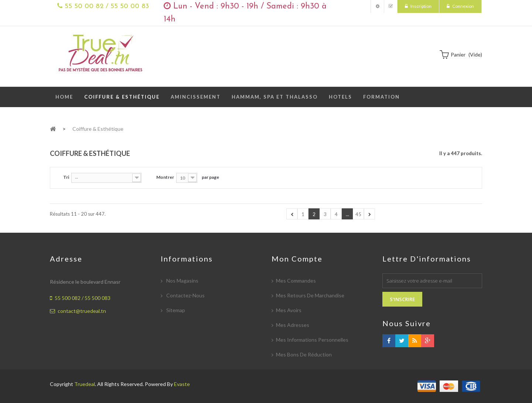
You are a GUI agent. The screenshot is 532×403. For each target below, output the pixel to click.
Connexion (463, 6)
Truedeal (85, 384)
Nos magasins (182, 281)
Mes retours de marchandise (310, 295)
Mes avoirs (289, 310)
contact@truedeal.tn (82, 311)
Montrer (165, 177)
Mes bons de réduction (304, 354)
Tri (66, 177)
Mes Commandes (391, 6)
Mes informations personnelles (312, 340)
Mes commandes (296, 281)
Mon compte (377, 6)
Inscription (421, 6)
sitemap (175, 310)
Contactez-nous (185, 295)
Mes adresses (293, 325)
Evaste (182, 384)
